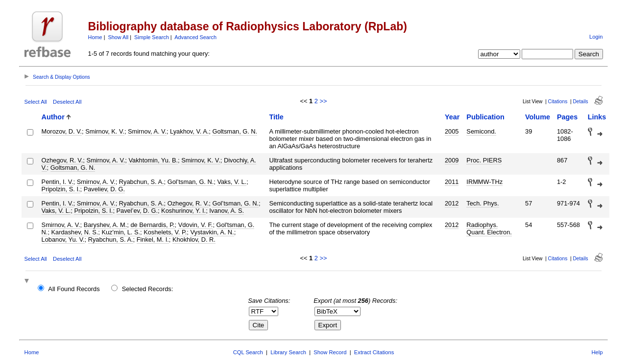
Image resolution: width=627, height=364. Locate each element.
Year (452, 117)
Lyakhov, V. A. (189, 131)
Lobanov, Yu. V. (63, 239)
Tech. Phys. (482, 203)
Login (596, 37)
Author (53, 117)
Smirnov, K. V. (105, 131)
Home (95, 37)
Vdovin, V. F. (196, 225)
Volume (538, 117)
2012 (452, 203)
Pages (567, 117)
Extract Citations (374, 352)
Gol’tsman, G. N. (191, 182)
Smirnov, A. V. (147, 131)
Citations (558, 102)
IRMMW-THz (484, 182)
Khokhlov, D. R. (194, 239)
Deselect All (67, 102)
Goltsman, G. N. (235, 131)
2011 (452, 182)
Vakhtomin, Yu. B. (153, 160)
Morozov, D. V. (62, 131)
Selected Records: (148, 289)
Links (597, 117)
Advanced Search (195, 37)
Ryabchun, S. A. (142, 182)
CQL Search (248, 352)
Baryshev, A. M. (106, 225)
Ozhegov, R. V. (62, 160)
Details (580, 102)
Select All (36, 102)
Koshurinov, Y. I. (183, 211)
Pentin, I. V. (58, 182)
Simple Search (152, 37)
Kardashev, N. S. (75, 232)
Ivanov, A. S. (227, 211)
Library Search (288, 352)
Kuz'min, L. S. (121, 232)
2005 (452, 131)
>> (323, 101)
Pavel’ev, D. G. (137, 211)
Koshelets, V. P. (165, 232)
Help (597, 352)
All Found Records (74, 289)
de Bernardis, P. (152, 225)
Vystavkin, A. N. (212, 232)
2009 (452, 160)
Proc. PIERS (484, 160)
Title (277, 117)
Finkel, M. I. (153, 239)
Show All (119, 37)
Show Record (330, 352)
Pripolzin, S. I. (61, 189)
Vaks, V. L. (232, 182)
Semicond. (481, 131)
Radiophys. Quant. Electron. (489, 228)
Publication (485, 117)
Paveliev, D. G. (104, 189)
